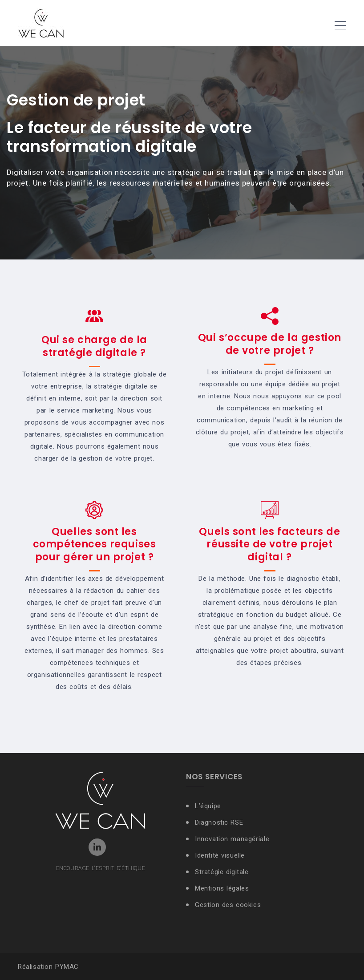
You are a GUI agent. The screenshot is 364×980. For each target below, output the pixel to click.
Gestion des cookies (228, 905)
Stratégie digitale (222, 872)
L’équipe (208, 806)
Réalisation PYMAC (48, 967)
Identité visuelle (221, 855)
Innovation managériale (232, 839)
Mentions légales (222, 888)
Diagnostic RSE (219, 822)
